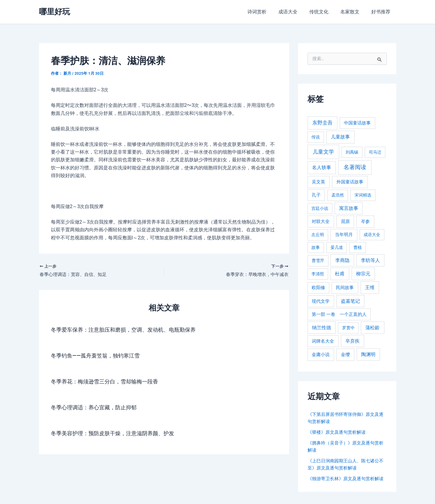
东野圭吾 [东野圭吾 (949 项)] (322, 123)
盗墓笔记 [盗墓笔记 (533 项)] (350, 301)
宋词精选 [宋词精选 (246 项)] (363, 195)
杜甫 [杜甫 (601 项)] (340, 274)
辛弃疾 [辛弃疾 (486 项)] (353, 341)
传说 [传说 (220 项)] (316, 137)
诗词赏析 (268, 12)
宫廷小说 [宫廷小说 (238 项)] (320, 208)
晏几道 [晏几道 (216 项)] (337, 247)
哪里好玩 (54, 12)
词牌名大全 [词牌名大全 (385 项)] (323, 341)
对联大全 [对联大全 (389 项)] (321, 221)
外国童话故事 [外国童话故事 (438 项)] (350, 182)
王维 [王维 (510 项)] (370, 287)
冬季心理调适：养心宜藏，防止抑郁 (99, 408)
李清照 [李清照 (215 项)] (318, 274)
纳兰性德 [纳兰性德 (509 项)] (322, 328)
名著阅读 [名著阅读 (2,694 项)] (355, 167)
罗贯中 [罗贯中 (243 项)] (348, 328)
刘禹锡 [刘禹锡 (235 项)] (352, 152)
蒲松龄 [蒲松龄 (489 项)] (372, 328)
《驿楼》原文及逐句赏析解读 (339, 432)
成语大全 (296, 12)
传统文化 (325, 12)
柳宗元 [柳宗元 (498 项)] (363, 274)
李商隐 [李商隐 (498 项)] (342, 260)
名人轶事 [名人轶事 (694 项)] (322, 167)
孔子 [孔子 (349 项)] (316, 195)
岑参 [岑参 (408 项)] (365, 221)
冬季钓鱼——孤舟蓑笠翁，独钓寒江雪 (100, 356)
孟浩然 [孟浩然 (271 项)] (338, 195)
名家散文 (353, 12)
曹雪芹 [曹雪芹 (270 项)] (318, 261)
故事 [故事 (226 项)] (316, 247)
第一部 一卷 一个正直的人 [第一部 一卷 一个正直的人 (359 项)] (339, 314)
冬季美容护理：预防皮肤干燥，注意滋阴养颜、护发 (119, 434)
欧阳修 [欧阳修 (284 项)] (318, 288)
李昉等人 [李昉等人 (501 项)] (370, 260)
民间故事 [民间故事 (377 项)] (345, 288)
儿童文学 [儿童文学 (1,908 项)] (323, 152)
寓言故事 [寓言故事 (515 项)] (349, 208)
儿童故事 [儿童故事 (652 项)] (340, 137)
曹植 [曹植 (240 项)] (358, 247)
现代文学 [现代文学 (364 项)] (321, 301)
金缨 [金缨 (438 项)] (345, 355)
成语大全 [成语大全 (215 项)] (372, 235)
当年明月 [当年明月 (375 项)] (344, 235)
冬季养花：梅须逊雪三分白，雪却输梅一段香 (110, 382)
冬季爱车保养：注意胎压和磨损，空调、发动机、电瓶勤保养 (131, 330)
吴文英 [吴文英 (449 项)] (318, 182)
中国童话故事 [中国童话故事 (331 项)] (357, 123)
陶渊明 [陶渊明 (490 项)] (368, 354)
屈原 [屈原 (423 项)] (345, 221)
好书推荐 (382, 12)
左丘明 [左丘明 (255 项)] (318, 235)
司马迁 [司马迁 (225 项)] (375, 152)
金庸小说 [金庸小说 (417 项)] (321, 355)
